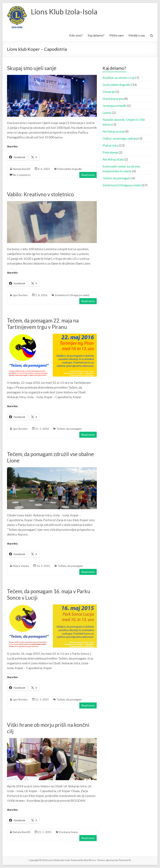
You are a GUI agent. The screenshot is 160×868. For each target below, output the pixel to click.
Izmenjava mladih (114, 106)
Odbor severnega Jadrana (120, 138)
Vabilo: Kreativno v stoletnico (40, 194)
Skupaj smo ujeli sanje (32, 68)
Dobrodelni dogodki (70, 169)
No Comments (22, 175)
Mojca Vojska (21, 566)
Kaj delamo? (96, 35)
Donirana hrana (68, 832)
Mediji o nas (137, 35)
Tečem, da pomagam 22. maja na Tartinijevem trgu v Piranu (43, 324)
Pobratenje (110, 152)
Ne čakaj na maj (113, 131)
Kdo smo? (76, 35)
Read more (88, 175)
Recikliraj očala (113, 159)
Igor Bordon (20, 295)
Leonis (107, 113)
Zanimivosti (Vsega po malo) (72, 295)
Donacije (109, 92)
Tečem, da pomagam (69, 429)
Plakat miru (110, 145)
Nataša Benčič (22, 169)
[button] (17, 17)
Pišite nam (116, 35)
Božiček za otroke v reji (119, 78)
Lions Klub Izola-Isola (64, 12)
